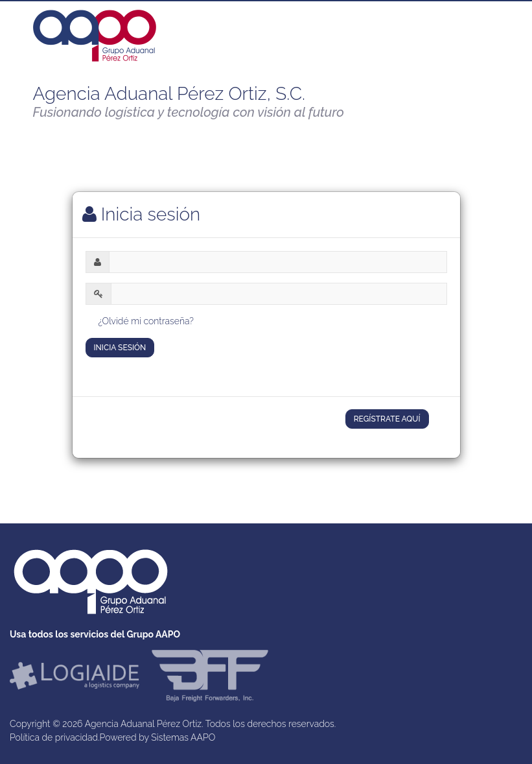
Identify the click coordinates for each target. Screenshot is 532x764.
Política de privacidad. (55, 737)
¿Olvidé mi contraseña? (146, 321)
